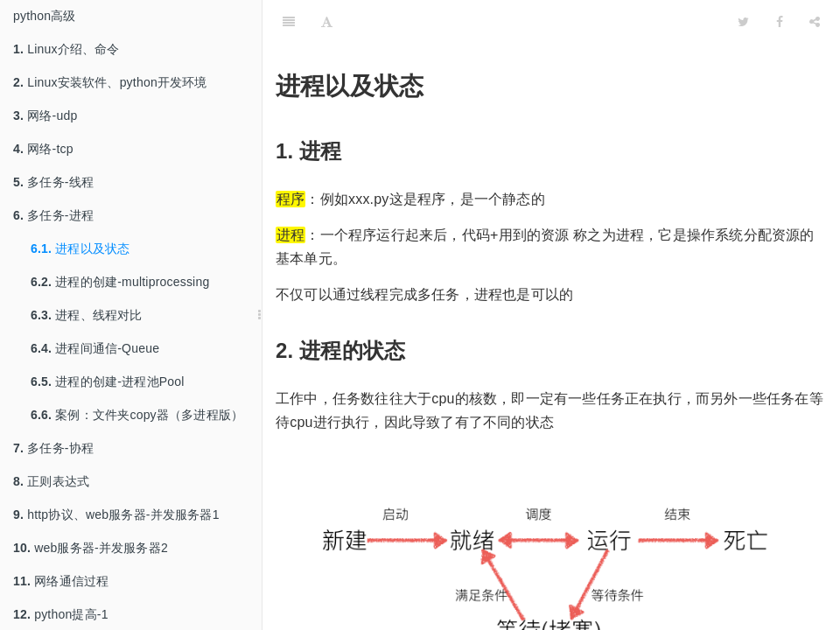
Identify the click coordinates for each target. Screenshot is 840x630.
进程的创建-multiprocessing (120, 282)
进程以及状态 (80, 248)
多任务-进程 (53, 215)
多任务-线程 (53, 182)
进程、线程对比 (87, 315)
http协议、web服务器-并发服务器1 (116, 514)
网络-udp (45, 115)
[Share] (815, 22)
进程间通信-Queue (95, 348)
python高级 (45, 16)
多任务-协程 (53, 448)
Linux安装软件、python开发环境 (110, 82)
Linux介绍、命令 (66, 49)
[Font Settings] (327, 22)
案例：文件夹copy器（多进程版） (137, 415)
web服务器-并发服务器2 (91, 548)
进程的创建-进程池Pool (108, 381)
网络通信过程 (61, 581)
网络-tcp (43, 149)
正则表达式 (51, 481)
